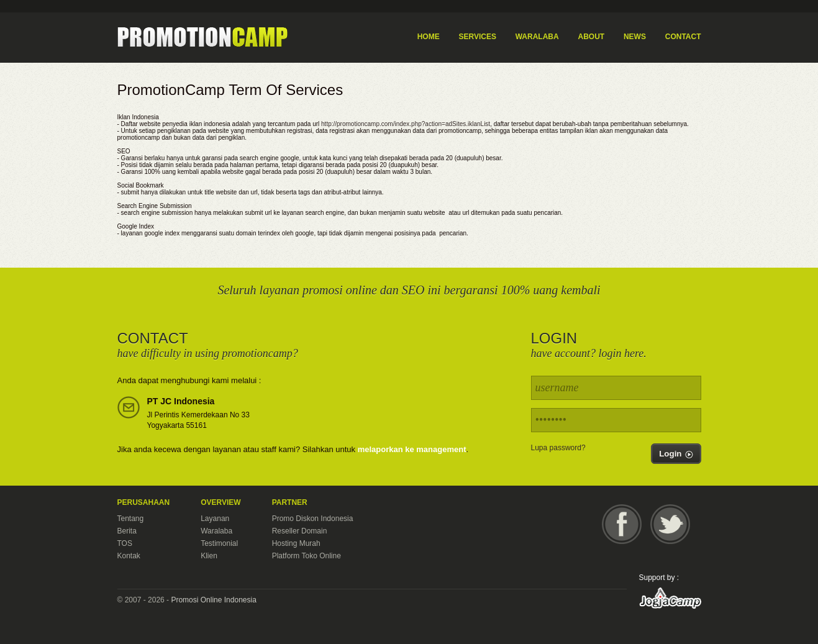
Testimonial (219, 543)
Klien (209, 556)
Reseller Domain (300, 531)
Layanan (215, 519)
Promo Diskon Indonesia (313, 519)
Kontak (129, 556)
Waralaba (216, 531)
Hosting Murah (296, 543)
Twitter (670, 524)
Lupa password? (558, 448)
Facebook (622, 524)
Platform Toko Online (307, 556)
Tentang (131, 519)
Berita (127, 531)
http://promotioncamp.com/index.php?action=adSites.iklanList (406, 124)
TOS (125, 543)
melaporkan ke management (412, 449)
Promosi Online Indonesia (213, 600)
